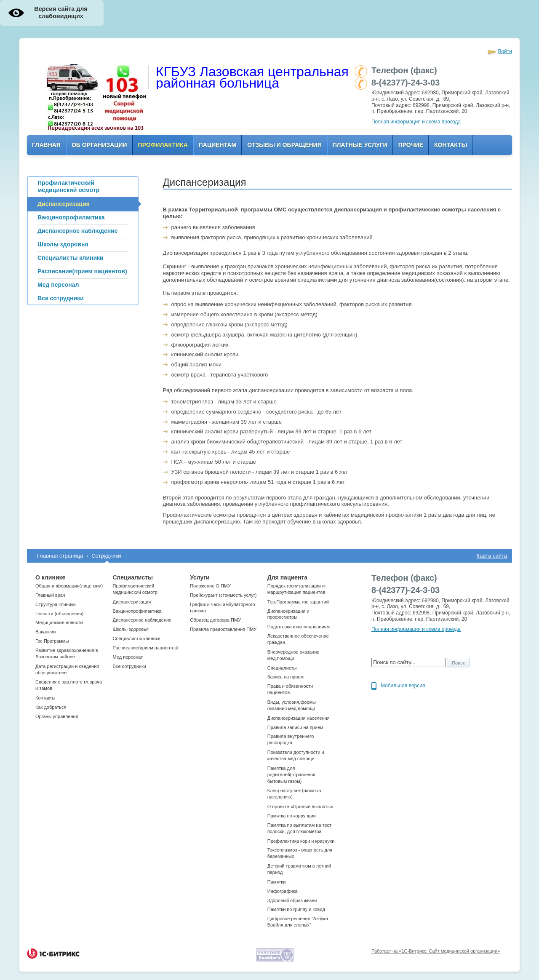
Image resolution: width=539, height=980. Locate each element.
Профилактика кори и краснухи (301, 841)
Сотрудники (106, 556)
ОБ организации (99, 145)
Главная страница (60, 556)
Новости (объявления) (59, 614)
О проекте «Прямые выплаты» (300, 806)
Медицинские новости (59, 622)
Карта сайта (492, 556)
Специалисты (133, 577)
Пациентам (217, 145)
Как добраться (51, 707)
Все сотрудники (129, 666)
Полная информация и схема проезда (416, 122)
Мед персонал (128, 657)
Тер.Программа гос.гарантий (298, 602)
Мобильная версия (403, 686)
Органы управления (57, 716)
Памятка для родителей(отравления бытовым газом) (292, 775)
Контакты (451, 145)
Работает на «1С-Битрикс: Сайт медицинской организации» (436, 951)
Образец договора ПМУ (215, 620)
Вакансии (46, 632)
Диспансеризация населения (299, 718)
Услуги (200, 577)
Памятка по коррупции (292, 816)
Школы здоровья (131, 629)
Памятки (277, 882)
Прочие (411, 145)
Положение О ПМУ (210, 586)
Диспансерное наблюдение (142, 620)
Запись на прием (286, 677)
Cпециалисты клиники (137, 638)
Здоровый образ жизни (292, 900)
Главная (46, 145)
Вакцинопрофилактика (137, 611)
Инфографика (283, 891)
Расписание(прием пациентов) (146, 648)
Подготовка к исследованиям (299, 627)
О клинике (50, 577)
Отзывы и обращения (284, 145)
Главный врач (50, 595)
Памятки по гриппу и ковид (296, 909)
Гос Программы (52, 641)
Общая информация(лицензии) (69, 586)
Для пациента (287, 577)
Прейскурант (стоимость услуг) (223, 595)
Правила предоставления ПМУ (223, 629)
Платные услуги (360, 145)
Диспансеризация (132, 602)
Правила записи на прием (295, 727)
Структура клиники (56, 604)
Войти (505, 51)
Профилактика (163, 145)
